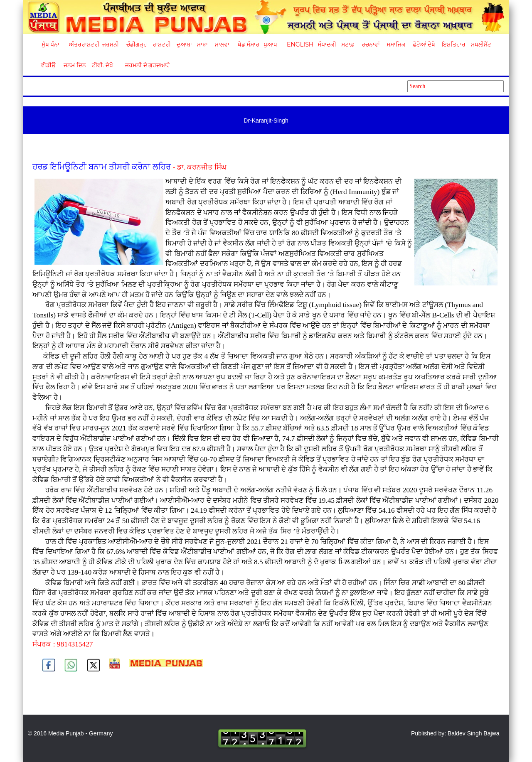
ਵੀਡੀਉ (48, 65)
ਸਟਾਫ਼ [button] (348, 44)
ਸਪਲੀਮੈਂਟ (481, 44)
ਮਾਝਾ (202, 44)
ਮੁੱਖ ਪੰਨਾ (51, 44)
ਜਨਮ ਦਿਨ (74, 65)
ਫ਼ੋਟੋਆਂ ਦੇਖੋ (424, 44)
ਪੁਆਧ (270, 44)
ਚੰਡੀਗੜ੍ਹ (137, 44)
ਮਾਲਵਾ (222, 44)
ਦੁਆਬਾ (184, 44)
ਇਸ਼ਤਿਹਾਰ (453, 44)
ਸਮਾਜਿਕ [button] (396, 44)
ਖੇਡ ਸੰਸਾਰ (248, 44)
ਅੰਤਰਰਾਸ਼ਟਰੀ (83, 44)
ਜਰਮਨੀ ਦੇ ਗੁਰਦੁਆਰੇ (144, 65)
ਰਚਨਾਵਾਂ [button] (371, 44)
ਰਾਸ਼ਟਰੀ (162, 44)
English (299, 44)
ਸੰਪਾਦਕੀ (327, 44)
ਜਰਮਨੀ (111, 44)
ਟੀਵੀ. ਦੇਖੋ (102, 65)
